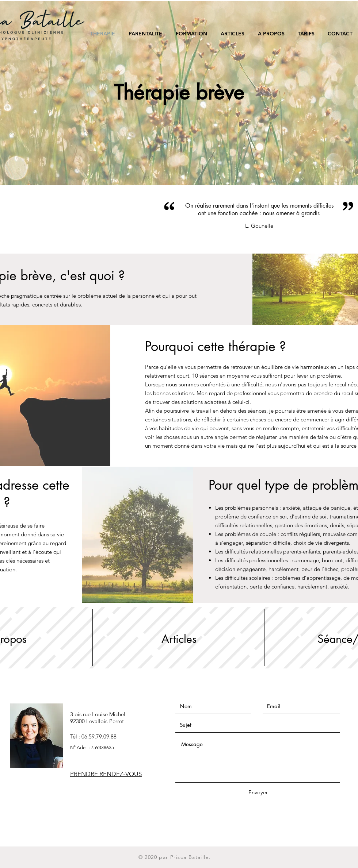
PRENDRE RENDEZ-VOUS (106, 774)
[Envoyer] (258, 792)
